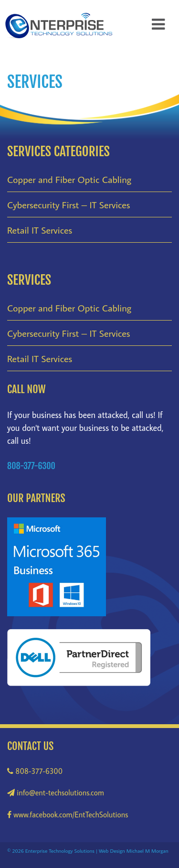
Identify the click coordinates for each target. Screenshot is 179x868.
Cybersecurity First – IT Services (68, 204)
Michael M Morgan (147, 851)
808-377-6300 (35, 771)
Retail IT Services (40, 230)
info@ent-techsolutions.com (56, 793)
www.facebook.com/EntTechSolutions (68, 814)
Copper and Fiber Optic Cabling (69, 179)
